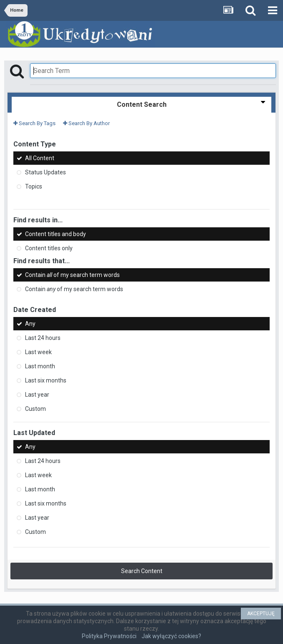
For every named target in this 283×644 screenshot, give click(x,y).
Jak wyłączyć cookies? (171, 636)
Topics (34, 186)
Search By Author (86, 123)
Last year (37, 395)
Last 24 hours (43, 338)
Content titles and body (56, 234)
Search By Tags (34, 123)
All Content (40, 158)
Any (30, 324)
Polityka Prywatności (109, 636)
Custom (35, 409)
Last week (38, 352)
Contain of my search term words (72, 275)
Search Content (142, 571)
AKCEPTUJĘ (261, 614)
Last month (40, 366)
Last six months (46, 380)
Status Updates (45, 172)
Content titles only (49, 248)
